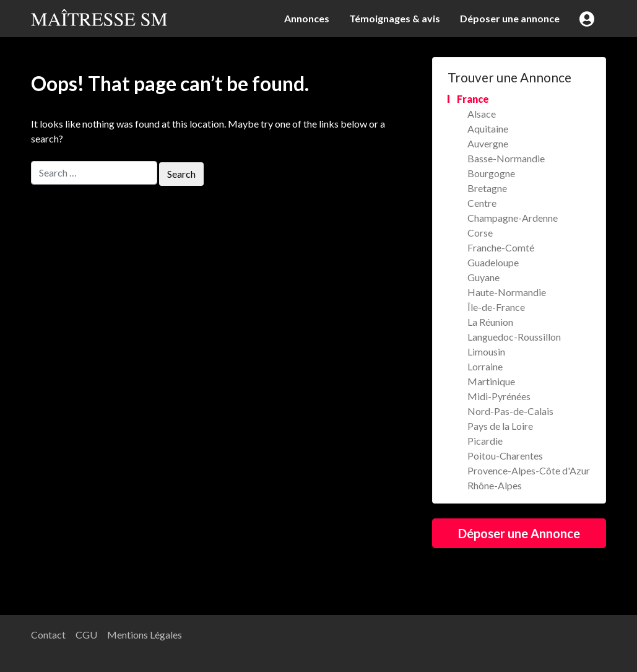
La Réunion (490, 322)
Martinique (491, 381)
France (473, 99)
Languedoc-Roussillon (514, 337)
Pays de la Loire (500, 426)
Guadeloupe (493, 262)
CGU (86, 635)
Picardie (485, 441)
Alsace (482, 114)
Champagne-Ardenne (513, 218)
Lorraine (485, 366)
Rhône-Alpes (495, 485)
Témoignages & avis (395, 18)
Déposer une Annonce (519, 533)
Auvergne (488, 143)
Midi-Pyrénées (499, 396)
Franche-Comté (501, 247)
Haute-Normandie (507, 292)
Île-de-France (496, 307)
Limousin (486, 351)
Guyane (483, 277)
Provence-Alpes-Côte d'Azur (529, 470)
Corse (480, 233)
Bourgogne (491, 173)
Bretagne (487, 188)
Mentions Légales (145, 635)
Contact (48, 635)
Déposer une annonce (510, 18)
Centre (482, 203)
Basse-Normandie (506, 158)
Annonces (307, 18)
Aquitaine (488, 129)
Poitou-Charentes (505, 456)
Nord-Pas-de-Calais (510, 411)
